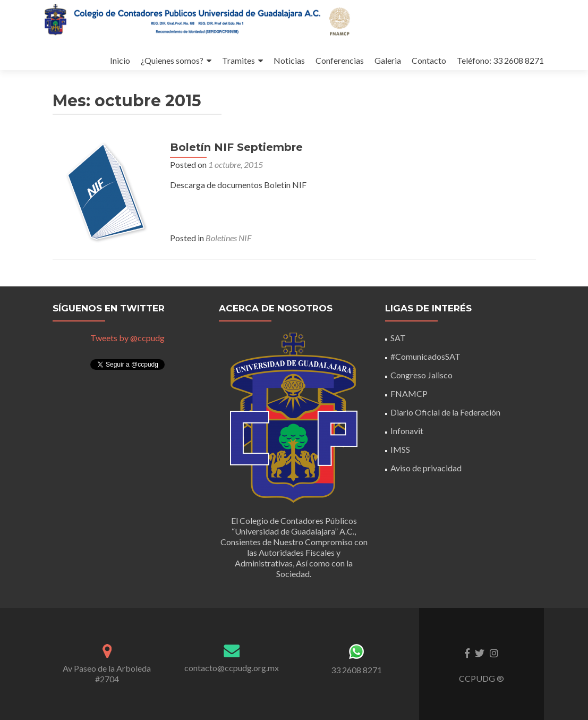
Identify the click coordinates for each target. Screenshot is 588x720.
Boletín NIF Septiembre (236, 158)
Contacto (408, 50)
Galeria (365, 50)
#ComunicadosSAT (425, 356)
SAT (398, 338)
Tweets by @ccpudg (127, 338)
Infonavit (407, 431)
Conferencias (316, 50)
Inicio (90, 50)
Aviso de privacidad (426, 468)
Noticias (264, 50)
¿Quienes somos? (143, 50)
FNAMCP (409, 393)
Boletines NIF (228, 248)
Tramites (211, 50)
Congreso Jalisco (421, 375)
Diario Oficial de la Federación (445, 412)
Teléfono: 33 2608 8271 (481, 50)
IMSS (400, 449)
